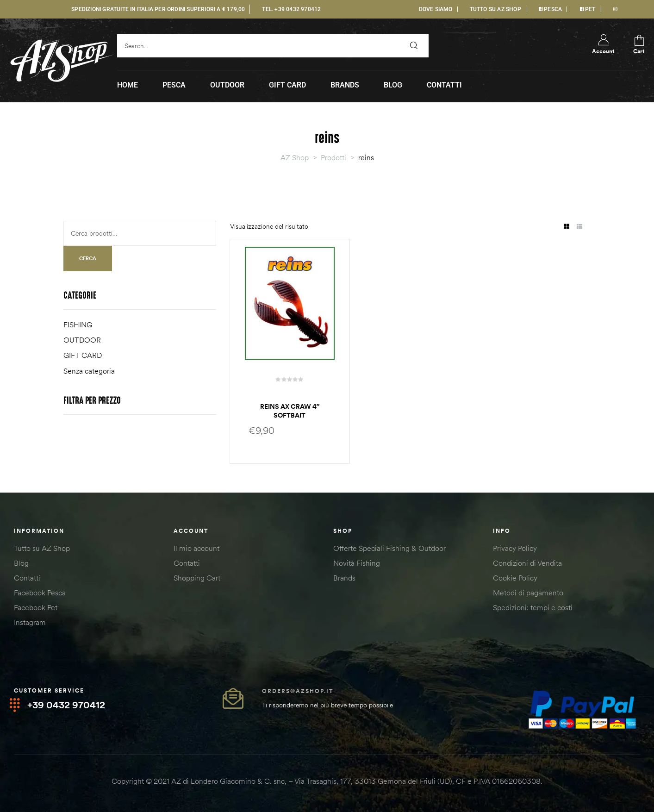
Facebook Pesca (40, 593)
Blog (21, 563)
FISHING (78, 325)
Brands (344, 578)
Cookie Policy (515, 578)
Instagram (30, 622)
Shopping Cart (197, 578)
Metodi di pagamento (528, 593)
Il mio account (196, 548)
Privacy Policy (515, 548)
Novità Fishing (357, 563)
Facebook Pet (36, 607)
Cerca (88, 258)
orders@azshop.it (298, 691)
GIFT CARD (83, 355)
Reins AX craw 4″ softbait (290, 411)
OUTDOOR (82, 340)
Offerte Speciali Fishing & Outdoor (389, 548)
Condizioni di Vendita (527, 563)
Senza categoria (89, 371)
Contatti (27, 578)
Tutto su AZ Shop (42, 548)
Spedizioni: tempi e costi (533, 607)
